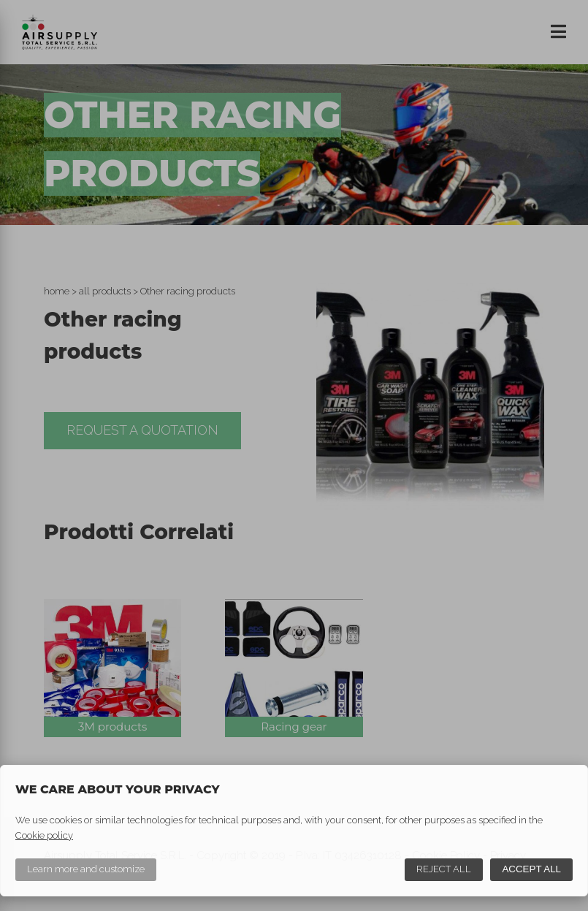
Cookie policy (44, 835)
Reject (444, 869)
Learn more (86, 869)
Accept (531, 869)
